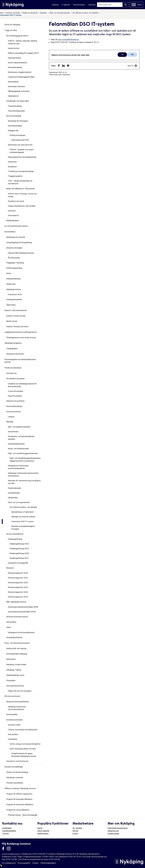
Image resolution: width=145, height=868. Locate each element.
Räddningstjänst (13, 221)
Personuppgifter (24, 863)
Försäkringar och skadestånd (18, 101)
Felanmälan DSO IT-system (23, 522)
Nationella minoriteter (15, 354)
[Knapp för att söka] (126, 5)
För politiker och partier (15, 379)
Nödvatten (12, 162)
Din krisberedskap (15, 126)
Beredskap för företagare (18, 121)
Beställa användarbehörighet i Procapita (23, 528)
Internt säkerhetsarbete (18, 63)
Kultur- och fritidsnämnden (18, 449)
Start (2, 13)
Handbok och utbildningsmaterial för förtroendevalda (22, 385)
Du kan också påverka (15, 534)
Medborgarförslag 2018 (19, 553)
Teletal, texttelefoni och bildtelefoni (23, 730)
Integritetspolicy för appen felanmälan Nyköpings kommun (24, 755)
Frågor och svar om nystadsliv (20, 691)
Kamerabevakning (15, 67)
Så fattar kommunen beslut (17, 617)
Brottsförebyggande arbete (17, 36)
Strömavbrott (13, 216)
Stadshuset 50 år (15, 295)
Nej (132, 55)
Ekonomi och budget (14, 248)
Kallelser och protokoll (15, 401)
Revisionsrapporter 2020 (18, 573)
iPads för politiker (15, 396)
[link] (132, 66)
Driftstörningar (79, 5)
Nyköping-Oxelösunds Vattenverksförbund (17, 708)
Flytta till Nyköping (12, 25)
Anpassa (55, 5)
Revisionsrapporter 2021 (18, 578)
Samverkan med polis (16, 86)
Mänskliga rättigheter (13, 343)
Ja (122, 55)
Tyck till (6, 833)
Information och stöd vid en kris (20, 145)
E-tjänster (66, 5)
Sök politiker (11, 622)
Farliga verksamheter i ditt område (22, 206)
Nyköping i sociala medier (16, 665)
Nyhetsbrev (11, 659)
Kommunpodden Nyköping (17, 654)
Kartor (9, 273)
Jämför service (12, 321)
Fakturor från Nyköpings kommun (21, 253)
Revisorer (10, 568)
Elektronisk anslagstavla (117, 828)
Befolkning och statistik (16, 237)
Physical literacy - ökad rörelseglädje (23, 815)
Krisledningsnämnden (16, 444)
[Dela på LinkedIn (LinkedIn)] (63, 66)
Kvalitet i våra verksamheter (16, 310)
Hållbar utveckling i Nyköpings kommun (20, 788)
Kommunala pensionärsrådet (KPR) (22, 612)
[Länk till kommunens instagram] (9, 848)
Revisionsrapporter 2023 (18, 587)
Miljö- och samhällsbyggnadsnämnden (23, 453)
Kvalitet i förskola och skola (17, 327)
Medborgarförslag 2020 (19, 544)
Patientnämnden (14, 488)
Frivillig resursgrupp (17, 135)
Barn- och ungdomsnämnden (19, 427)
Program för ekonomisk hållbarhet (20, 805)
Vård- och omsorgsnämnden (60, 13)
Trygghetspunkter (15, 176)
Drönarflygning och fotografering (19, 243)
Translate (92, 5)
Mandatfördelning (13, 279)
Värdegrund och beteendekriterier (21, 633)
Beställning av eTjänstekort (23, 512)
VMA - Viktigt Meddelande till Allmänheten (20, 182)
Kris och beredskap (14, 116)
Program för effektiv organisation (19, 794)
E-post (75, 833)
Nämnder (44, 13)
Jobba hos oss (113, 831)
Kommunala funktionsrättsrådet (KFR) (23, 607)
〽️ (1, 866)
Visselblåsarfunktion (14, 637)
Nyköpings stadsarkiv (15, 778)
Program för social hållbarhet (18, 810)
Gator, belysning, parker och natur (23, 749)
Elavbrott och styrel (16, 201)
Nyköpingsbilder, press (15, 675)
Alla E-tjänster (43, 831)
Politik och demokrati (30, 13)
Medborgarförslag (15, 539)
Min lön (75, 831)
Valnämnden (13, 498)
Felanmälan (13, 739)
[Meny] (137, 5)
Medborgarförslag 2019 (19, 549)
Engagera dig (13, 131)
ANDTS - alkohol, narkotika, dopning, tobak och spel (23, 42)
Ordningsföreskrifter (14, 300)
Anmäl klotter (14, 48)
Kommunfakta (10, 232)
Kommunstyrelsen (13, 412)
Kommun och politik (13, 13)
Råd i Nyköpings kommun (16, 602)
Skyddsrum (12, 167)
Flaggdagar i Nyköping (15, 263)
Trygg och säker (11, 30)
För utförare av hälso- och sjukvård (86, 13)
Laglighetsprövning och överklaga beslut (21, 332)
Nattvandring (13, 82)
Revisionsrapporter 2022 (18, 583)
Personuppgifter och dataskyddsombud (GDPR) (20, 361)
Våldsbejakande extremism (19, 91)
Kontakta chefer (14, 725)
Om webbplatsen (9, 863)
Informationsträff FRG (20, 140)
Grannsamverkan (14, 58)
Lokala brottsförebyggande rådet (21, 77)
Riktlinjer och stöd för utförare (23, 517)
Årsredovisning (14, 258)
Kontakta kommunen (14, 720)
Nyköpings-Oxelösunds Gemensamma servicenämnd (23, 475)
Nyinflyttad (11, 284)
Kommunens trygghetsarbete (20, 72)
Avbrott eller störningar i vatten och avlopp (22, 195)
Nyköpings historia (14, 289)
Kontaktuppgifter (9, 831)
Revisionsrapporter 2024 (18, 592)
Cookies (35, 863)
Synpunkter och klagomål (18, 563)
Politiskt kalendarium (15, 783)
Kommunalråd (12, 714)
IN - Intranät (77, 828)
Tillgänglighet (12, 349)
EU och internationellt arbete (16, 226)
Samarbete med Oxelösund (17, 761)
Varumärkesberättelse (15, 686)
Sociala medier (113, 833)
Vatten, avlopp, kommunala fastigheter (25, 744)
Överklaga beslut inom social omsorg (21, 338)
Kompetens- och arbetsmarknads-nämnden (21, 438)
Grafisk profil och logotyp (16, 649)
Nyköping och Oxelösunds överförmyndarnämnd (18, 467)
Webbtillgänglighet (48, 863)
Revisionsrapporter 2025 (18, 597)
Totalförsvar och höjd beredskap (21, 171)
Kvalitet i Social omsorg (16, 316)
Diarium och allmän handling (17, 772)
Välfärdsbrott (13, 96)
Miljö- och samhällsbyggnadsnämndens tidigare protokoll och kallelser (25, 460)
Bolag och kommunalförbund (18, 702)
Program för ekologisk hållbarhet (19, 799)
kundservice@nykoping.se (11, 854)
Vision (9, 627)
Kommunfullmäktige (14, 406)
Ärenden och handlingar (14, 767)
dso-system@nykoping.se (69, 39)
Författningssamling (14, 268)
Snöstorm (12, 211)
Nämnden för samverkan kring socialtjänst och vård (24, 482)
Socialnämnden (14, 493)
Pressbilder (11, 681)
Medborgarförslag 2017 (19, 558)
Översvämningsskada (16, 111)
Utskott (11, 417)
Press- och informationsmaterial (17, 643)
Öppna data (11, 305)
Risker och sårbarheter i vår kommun (21, 189)
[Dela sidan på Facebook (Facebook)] (59, 66)
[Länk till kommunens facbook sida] (3, 848)
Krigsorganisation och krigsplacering (22, 157)
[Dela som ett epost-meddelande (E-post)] (68, 66)
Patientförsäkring (15, 106)
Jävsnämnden (13, 432)
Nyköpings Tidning (14, 670)
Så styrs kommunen (12, 696)
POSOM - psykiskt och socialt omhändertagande (22, 151)
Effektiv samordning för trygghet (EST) (24, 53)
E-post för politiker (16, 391)
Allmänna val (11, 373)
